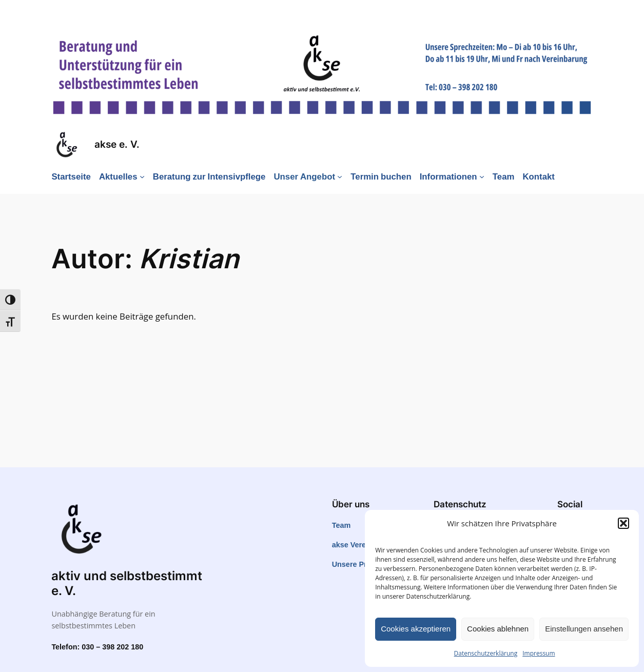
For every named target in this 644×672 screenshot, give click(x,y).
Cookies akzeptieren (416, 629)
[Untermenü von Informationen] (482, 176)
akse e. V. (117, 144)
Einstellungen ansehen (584, 629)
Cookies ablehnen (498, 629)
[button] (623, 523)
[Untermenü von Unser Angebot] (340, 176)
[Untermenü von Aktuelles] (142, 176)
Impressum (539, 653)
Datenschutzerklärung (486, 653)
